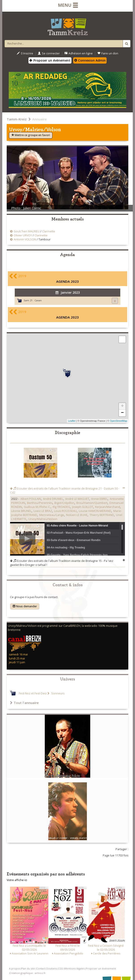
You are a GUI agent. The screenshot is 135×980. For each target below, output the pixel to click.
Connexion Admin (90, 60)
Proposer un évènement (50, 60)
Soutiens (52, 968)
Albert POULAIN (31, 499)
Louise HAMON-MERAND (95, 511)
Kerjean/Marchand (108, 507)
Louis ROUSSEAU (65, 511)
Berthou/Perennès (40, 503)
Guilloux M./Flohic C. (37, 507)
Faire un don (108, 53)
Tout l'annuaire (24, 703)
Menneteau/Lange (52, 515)
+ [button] (122, 406)
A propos (15, 968)
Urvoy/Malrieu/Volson (43, 519)
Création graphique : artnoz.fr (28, 973)
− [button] (122, 413)
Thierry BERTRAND (102, 515)
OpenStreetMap (118, 421)
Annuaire (40, 119)
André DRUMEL (53, 499)
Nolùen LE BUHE (77, 515)
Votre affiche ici (17, 880)
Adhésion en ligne (79, 53)
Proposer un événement (101, 968)
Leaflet (72, 421)
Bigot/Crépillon (64, 503)
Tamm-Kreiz (17, 119)
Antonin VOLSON (25, 239)
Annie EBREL (99, 499)
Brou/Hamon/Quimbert (92, 503)
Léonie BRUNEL (21, 511)
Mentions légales (74, 968)
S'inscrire (25, 53)
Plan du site (28, 968)
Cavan (38, 300)
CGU (61, 968)
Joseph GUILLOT (83, 507)
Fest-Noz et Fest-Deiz (33, 693)
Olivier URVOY (23, 235)
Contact (41, 968)
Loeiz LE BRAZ (43, 511)
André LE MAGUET (77, 499)
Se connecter (49, 53)
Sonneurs (58, 693)
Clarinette (49, 231)
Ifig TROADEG (61, 507)
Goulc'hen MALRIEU (27, 231)
